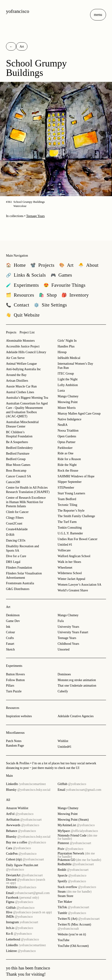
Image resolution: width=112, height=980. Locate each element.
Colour (10, 632)
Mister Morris (67, 408)
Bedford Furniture (18, 454)
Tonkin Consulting (70, 528)
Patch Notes (14, 741)
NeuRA (63, 425)
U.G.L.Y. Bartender (70, 533)
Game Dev (13, 621)
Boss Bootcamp (16, 471)
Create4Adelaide (17, 529)
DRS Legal (13, 562)
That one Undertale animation (77, 686)
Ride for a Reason (69, 459)
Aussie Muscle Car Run (21, 386)
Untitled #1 (65, 545)
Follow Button (15, 680)
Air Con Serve (15, 358)
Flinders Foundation (19, 568)
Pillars (10, 686)
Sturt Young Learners (71, 493)
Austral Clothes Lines (20, 392)
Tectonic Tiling (67, 505)
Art (8, 607)
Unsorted (63, 649)
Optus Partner (66, 442)
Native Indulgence (69, 419)
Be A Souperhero (17, 442)
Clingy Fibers (15, 518)
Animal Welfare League (21, 364)
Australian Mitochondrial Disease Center (22, 424)
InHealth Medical (69, 358)
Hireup (62, 352)
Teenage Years (35, 216)
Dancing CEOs (16, 540)
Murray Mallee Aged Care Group (79, 414)
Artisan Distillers (17, 381)
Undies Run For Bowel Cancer (78, 539)
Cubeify (63, 691)
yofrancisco (18, 11)
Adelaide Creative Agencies (76, 716)
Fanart (10, 644)
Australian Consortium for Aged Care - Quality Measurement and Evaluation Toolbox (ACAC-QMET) (27, 410)
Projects (11, 332)
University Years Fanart (73, 632)
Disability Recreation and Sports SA (22, 548)
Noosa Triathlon (68, 431)
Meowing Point (68, 402)
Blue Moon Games (18, 465)
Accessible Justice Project (23, 346)
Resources (13, 708)
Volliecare (64, 550)
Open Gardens (67, 436)
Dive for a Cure (16, 556)
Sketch (10, 649)
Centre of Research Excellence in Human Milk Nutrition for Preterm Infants (26, 502)
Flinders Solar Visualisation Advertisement (24, 576)
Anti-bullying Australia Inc (24, 369)
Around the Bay (16, 375)
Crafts (10, 638)
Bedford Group (16, 459)
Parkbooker (65, 448)
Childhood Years (68, 644)
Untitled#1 (65, 747)
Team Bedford (67, 499)
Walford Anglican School (74, 556)
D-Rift (10, 535)
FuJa (61, 621)
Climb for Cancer (17, 512)
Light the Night (68, 379)
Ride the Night (67, 465)
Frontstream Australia (20, 583)
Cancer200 (13, 482)
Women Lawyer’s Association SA (80, 585)
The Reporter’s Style (71, 511)
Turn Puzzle (14, 691)
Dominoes (64, 674)
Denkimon (13, 615)
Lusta (61, 391)
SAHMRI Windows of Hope (76, 476)
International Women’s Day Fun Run (75, 366)
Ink (8, 627)
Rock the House (68, 471)
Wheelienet (65, 568)
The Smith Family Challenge (76, 516)
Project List (27, 332)
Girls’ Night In (67, 341)
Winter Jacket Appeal (71, 579)
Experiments (14, 666)
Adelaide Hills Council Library (26, 352)
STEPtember (66, 488)
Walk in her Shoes (69, 562)
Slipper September (70, 482)
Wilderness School (70, 573)
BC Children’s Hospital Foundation (19, 434)
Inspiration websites (19, 716)
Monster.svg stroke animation (77, 680)
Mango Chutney (68, 396)
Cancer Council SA (19, 476)
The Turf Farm (67, 522)
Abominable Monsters (20, 341)
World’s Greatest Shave (73, 590)
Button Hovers (15, 674)
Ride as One (65, 453)
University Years (68, 627)
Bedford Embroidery (19, 448)
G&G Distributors (18, 589)
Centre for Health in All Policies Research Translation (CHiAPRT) (28, 490)
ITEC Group (66, 374)
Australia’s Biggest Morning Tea (27, 398)
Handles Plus (66, 346)
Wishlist (63, 741)
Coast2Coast (14, 523)
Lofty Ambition (68, 385)
